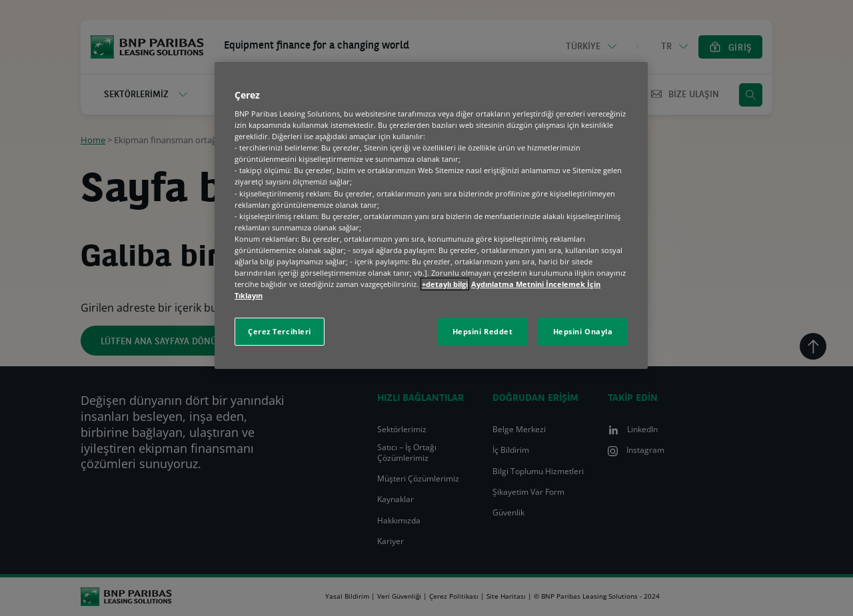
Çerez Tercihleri (280, 331)
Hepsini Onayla (583, 331)
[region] (431, 216)
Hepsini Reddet (483, 331)
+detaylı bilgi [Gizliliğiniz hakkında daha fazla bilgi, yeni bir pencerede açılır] (445, 284)
